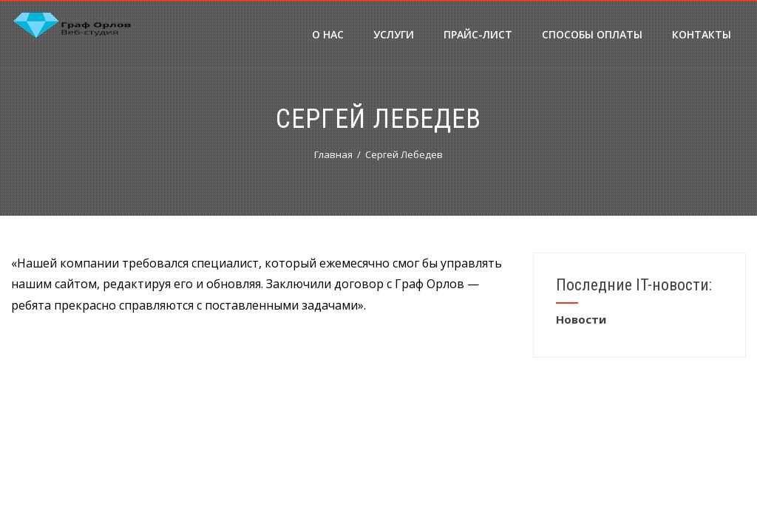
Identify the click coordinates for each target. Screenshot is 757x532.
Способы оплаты (592, 34)
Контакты (702, 34)
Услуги (394, 34)
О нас (328, 34)
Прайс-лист (478, 34)
